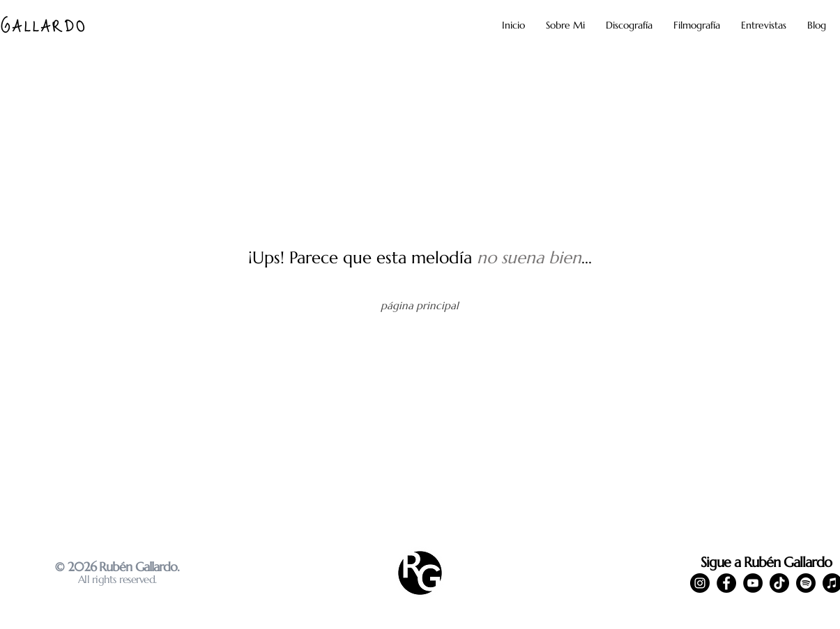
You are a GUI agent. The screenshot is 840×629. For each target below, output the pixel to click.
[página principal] (420, 305)
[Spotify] (806, 583)
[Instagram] (700, 583)
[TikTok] (779, 583)
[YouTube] (753, 583)
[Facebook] (726, 583)
